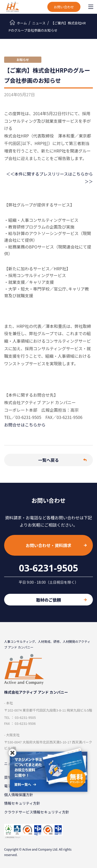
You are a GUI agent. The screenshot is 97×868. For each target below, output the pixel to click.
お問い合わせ (64, 7)
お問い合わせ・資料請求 (56, 545)
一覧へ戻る (62, 460)
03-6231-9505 (48, 568)
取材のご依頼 (61, 600)
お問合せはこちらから (25, 425)
